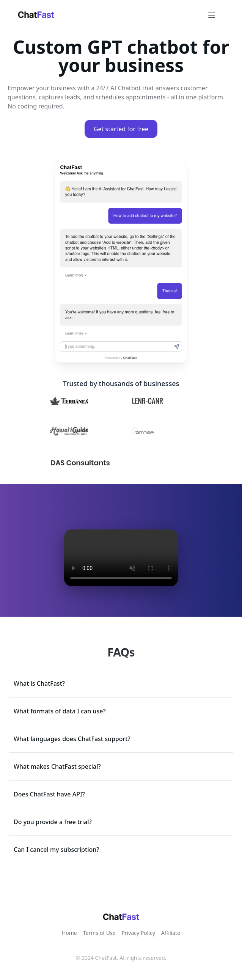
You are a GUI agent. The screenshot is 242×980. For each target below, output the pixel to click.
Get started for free (121, 129)
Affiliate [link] (171, 933)
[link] (36, 15)
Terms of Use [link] (99, 933)
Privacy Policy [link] (138, 933)
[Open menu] (212, 15)
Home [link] (69, 933)
